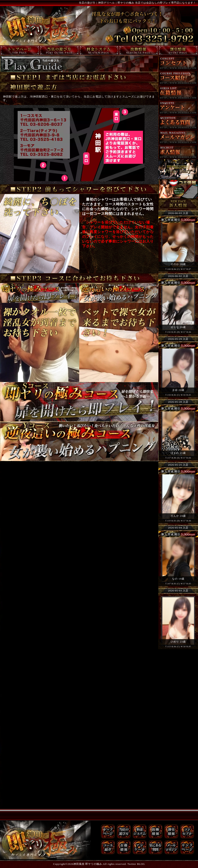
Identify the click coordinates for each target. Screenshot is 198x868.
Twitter (132, 864)
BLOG (141, 864)
